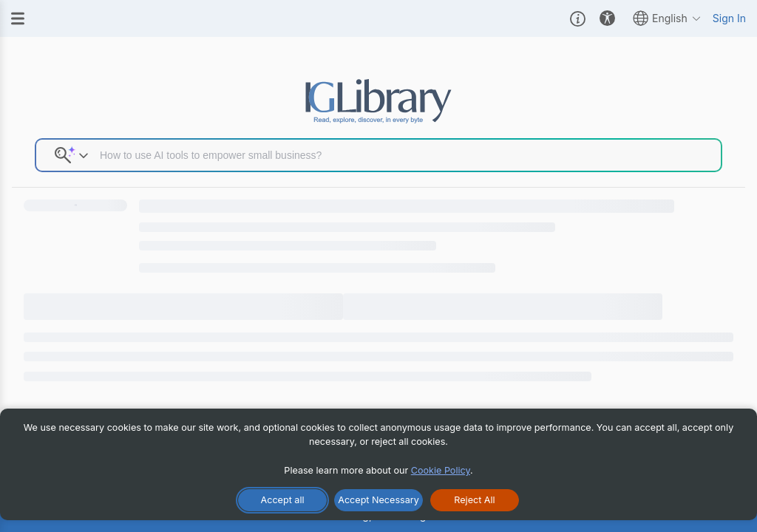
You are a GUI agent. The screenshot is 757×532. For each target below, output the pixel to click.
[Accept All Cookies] (282, 500)
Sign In (729, 18)
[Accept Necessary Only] (378, 500)
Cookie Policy (441, 470)
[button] (578, 18)
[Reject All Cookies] (475, 500)
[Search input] (405, 155)
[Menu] (18, 18)
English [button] (667, 18)
